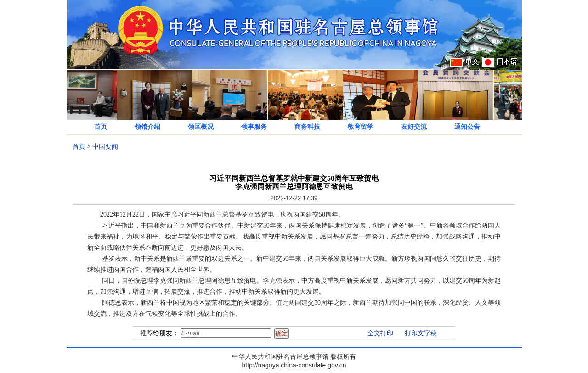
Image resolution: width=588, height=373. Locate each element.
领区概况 (201, 127)
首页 (101, 127)
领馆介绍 (147, 127)
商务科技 (307, 127)
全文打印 (380, 333)
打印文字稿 (421, 333)
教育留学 (361, 127)
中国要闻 (105, 147)
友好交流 (414, 127)
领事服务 (254, 127)
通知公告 (467, 127)
